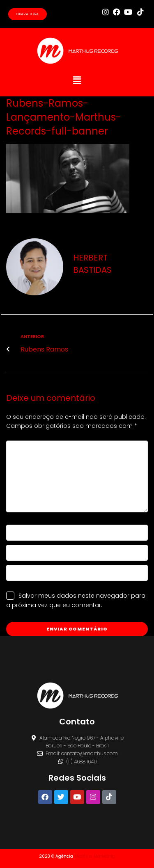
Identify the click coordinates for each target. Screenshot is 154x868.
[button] (77, 80)
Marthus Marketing (95, 856)
